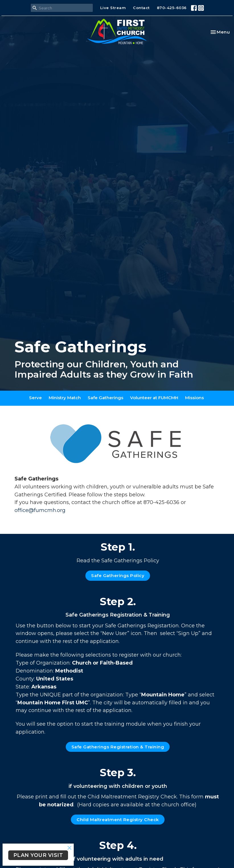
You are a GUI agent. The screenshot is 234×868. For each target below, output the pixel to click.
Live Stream (113, 8)
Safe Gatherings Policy (118, 575)
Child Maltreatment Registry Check (118, 820)
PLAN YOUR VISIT (38, 855)
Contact (141, 8)
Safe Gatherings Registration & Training (118, 747)
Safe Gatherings (105, 398)
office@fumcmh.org (40, 510)
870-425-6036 (172, 8)
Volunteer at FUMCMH (154, 398)
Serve (35, 398)
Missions (194, 398)
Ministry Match (65, 398)
